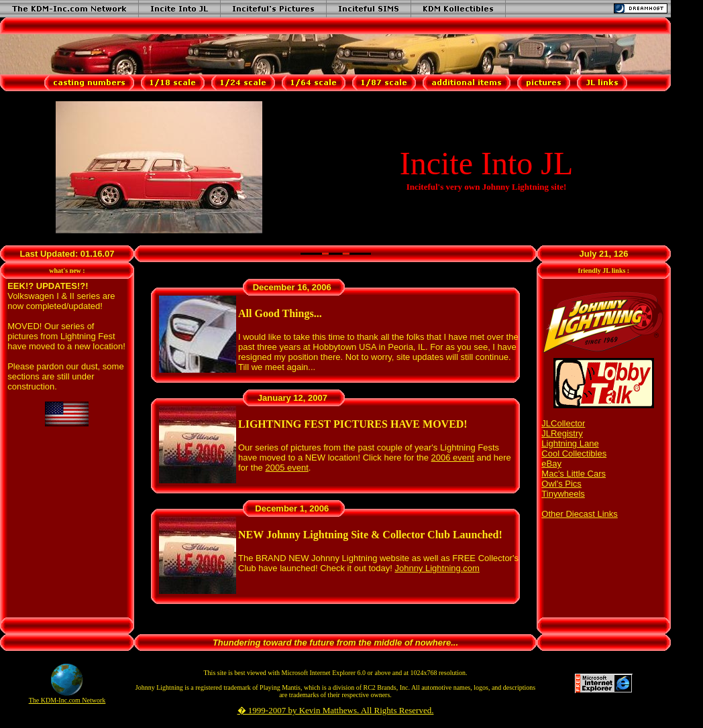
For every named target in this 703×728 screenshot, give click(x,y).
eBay (551, 464)
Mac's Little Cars (574, 474)
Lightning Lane (570, 443)
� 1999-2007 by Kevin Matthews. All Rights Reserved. (336, 710)
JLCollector (563, 423)
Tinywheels (563, 494)
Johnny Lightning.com (437, 568)
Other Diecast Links (579, 514)
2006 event (453, 458)
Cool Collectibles (574, 453)
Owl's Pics (561, 484)
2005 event (286, 468)
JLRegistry (562, 433)
